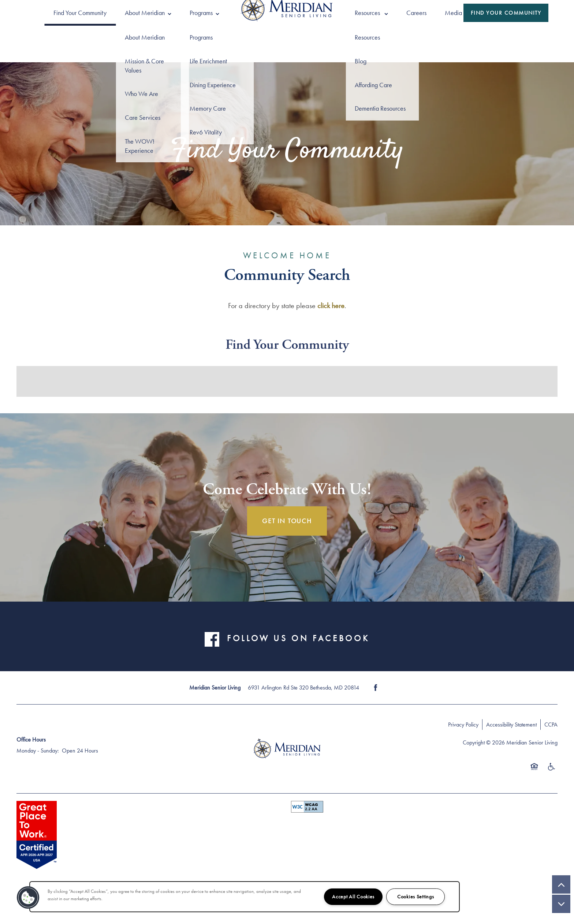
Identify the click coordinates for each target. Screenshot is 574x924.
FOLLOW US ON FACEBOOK (298, 638)
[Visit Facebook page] (376, 688)
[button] (506, 13)
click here (331, 306)
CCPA (551, 725)
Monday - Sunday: (38, 751)
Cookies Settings (416, 897)
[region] (245, 897)
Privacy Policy (463, 725)
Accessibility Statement (511, 725)
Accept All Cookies (353, 897)
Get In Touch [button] (287, 521)
